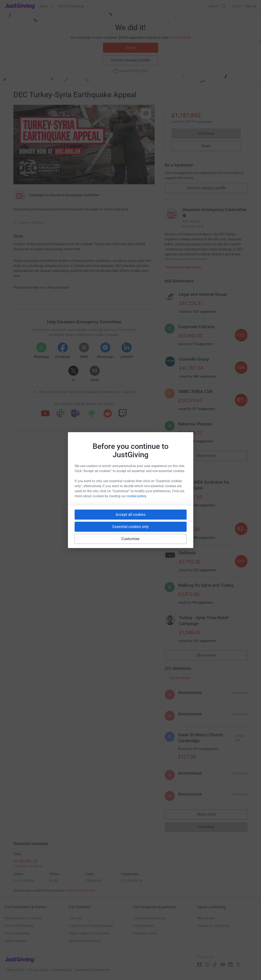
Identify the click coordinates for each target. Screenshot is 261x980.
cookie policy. (137, 496)
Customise (130, 539)
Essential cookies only (131, 527)
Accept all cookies (130, 514)
